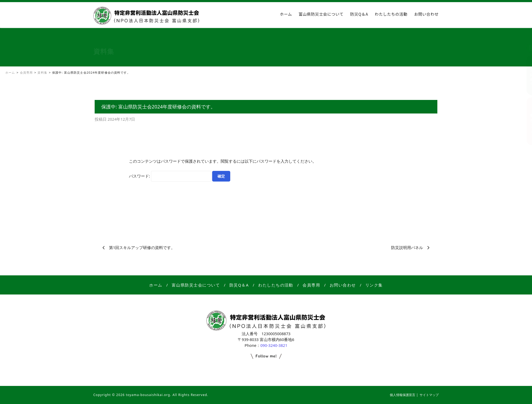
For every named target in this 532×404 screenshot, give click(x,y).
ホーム (286, 14)
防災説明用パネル (407, 247)
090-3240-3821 (274, 345)
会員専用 (311, 285)
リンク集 (374, 285)
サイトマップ (429, 395)
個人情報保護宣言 (403, 395)
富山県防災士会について (321, 14)
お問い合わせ (426, 14)
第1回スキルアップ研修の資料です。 (142, 247)
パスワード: (170, 176)
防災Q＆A (359, 14)
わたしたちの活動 (391, 14)
